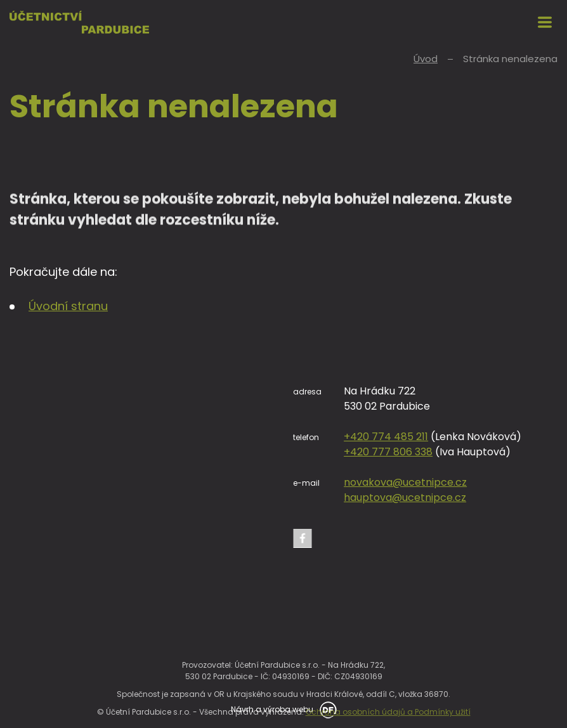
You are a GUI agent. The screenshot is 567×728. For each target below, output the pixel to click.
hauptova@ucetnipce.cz (405, 497)
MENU (545, 22)
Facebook (303, 538)
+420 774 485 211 (386, 437)
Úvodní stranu (68, 306)
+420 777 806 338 (388, 452)
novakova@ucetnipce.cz (405, 482)
